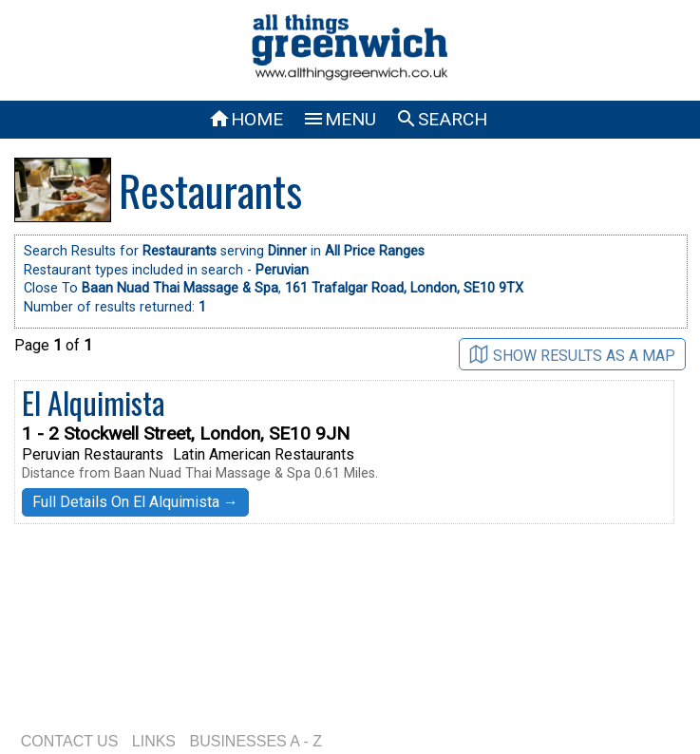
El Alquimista (94, 402)
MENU (339, 119)
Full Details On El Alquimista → (135, 502)
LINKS (154, 741)
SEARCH (441, 119)
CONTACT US (70, 741)
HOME (246, 119)
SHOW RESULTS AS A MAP (572, 355)
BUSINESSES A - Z (256, 741)
